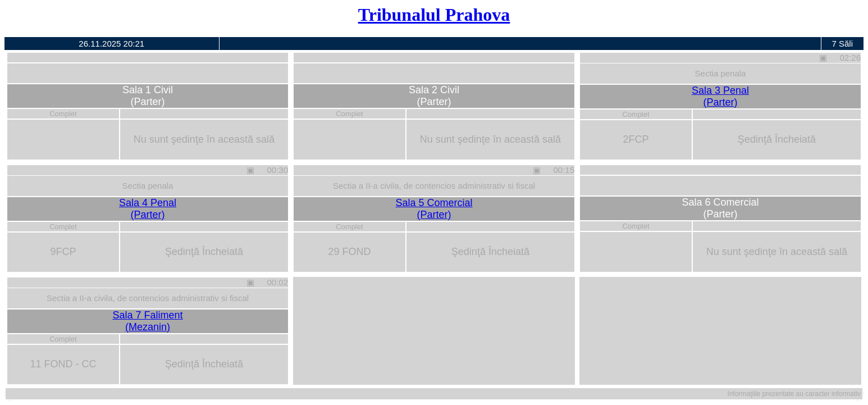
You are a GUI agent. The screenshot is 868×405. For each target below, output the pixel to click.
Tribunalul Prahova (434, 15)
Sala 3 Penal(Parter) (720, 96)
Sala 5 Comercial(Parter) (434, 209)
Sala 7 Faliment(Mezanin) (147, 321)
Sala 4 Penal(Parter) (148, 209)
